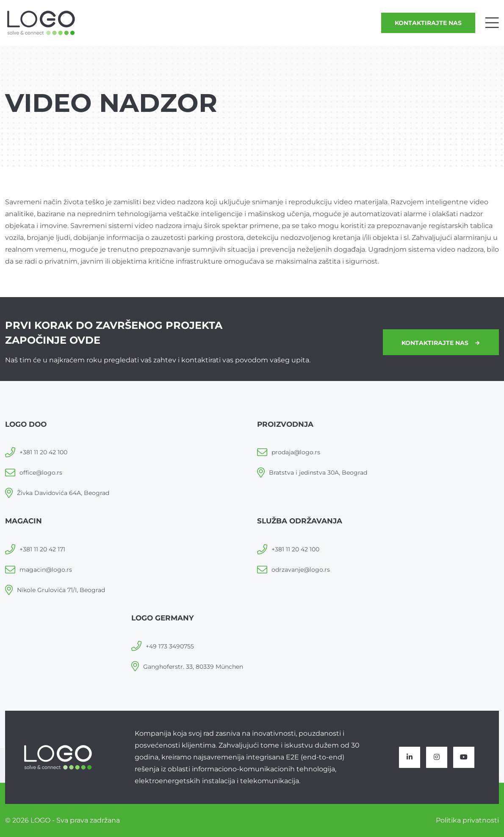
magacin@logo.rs (46, 570)
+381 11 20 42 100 (43, 452)
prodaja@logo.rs (296, 452)
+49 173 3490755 (170, 646)
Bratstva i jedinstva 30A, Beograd (318, 473)
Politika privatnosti (467, 820)
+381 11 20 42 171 (42, 549)
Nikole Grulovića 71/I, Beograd (61, 590)
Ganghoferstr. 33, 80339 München (193, 667)
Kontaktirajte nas (428, 23)
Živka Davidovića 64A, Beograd (63, 493)
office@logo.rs (41, 473)
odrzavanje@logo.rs (301, 570)
